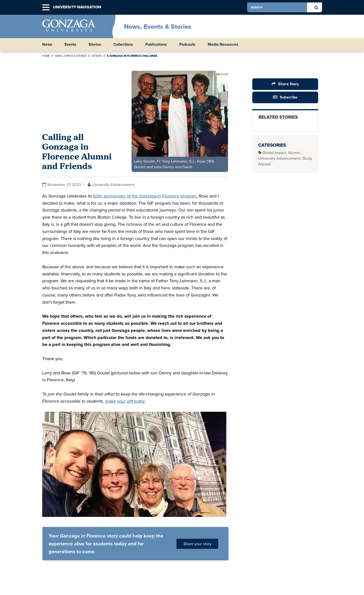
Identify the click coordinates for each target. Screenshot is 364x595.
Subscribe (289, 97)
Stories (95, 44)
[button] (46, 7)
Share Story (288, 84)
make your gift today (125, 401)
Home (46, 56)
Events (70, 44)
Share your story (197, 544)
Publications (156, 44)
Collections (123, 44)
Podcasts (187, 44)
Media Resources (223, 44)
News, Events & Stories (158, 27)
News (47, 44)
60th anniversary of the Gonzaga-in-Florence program (145, 196)
